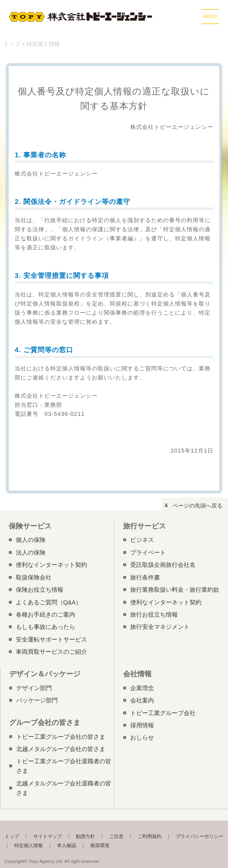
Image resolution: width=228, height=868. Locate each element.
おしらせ (142, 737)
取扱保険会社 (34, 577)
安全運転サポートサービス (51, 639)
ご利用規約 (150, 836)
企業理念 (142, 688)
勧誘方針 (85, 836)
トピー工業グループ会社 (163, 713)
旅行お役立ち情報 (154, 614)
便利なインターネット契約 (51, 565)
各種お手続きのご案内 (46, 614)
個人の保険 (31, 540)
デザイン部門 (34, 688)
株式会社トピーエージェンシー (82, 17)
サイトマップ (47, 836)
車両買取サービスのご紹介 (51, 652)
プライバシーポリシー (199, 836)
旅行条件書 (145, 577)
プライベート (148, 552)
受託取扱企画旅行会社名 (163, 565)
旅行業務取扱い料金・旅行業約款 (175, 590)
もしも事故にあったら (46, 627)
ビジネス (142, 540)
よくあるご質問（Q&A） (49, 602)
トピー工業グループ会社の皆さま (61, 737)
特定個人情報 (28, 845)
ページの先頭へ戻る (198, 506)
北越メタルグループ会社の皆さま (61, 749)
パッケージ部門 (37, 700)
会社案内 (142, 700)
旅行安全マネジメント (160, 627)
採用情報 (142, 725)
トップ (12, 44)
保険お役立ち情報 (40, 590)
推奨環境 (100, 845)
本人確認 (66, 845)
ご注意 (116, 836)
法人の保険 (31, 552)
